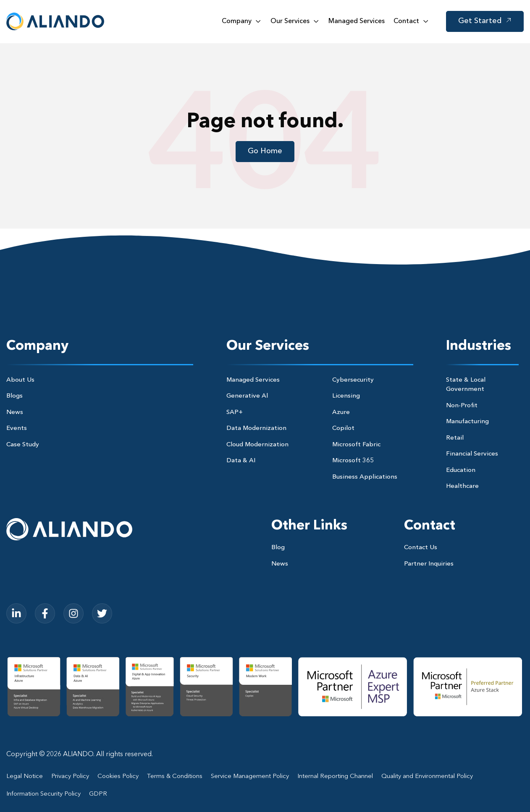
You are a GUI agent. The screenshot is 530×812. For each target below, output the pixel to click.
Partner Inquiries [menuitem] (429, 564)
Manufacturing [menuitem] (467, 422)
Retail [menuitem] (455, 438)
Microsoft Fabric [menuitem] (356, 445)
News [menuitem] (15, 413)
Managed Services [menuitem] (253, 380)
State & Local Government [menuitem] (466, 385)
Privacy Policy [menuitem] (70, 777)
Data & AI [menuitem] (241, 461)
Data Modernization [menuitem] (256, 428)
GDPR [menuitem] (98, 794)
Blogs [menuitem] (14, 396)
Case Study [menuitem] (23, 445)
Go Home (265, 151)
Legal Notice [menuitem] (25, 777)
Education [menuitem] (461, 470)
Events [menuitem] (17, 428)
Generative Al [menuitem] (247, 396)
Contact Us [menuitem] (421, 548)
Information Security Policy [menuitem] (43, 794)
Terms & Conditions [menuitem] (175, 777)
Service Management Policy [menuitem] (250, 777)
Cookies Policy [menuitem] (118, 777)
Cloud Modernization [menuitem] (257, 445)
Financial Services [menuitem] (472, 454)
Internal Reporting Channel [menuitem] (335, 777)
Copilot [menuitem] (343, 428)
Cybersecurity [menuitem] (353, 380)
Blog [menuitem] (278, 548)
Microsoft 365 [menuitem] (353, 461)
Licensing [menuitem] (346, 396)
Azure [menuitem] (341, 413)
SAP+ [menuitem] (235, 413)
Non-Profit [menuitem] (462, 406)
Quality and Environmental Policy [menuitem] (427, 777)
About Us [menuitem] (20, 380)
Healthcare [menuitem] (462, 486)
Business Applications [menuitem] (365, 477)
